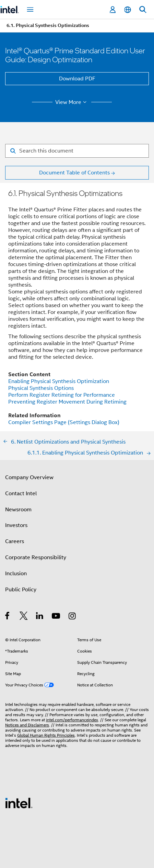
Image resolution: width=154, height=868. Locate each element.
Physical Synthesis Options (41, 388)
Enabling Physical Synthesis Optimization (59, 381)
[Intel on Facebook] (8, 617)
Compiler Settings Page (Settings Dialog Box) (64, 422)
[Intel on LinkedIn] (40, 617)
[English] (128, 10)
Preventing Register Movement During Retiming (67, 402)
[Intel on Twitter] (24, 617)
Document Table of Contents (74, 173)
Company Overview (29, 477)
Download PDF (77, 79)
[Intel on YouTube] (56, 617)
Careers (15, 541)
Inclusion (16, 574)
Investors (16, 525)
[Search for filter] (77, 151)
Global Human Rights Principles (46, 735)
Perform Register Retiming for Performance (62, 395)
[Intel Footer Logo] (19, 803)
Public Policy (21, 590)
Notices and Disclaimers (27, 725)
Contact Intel (21, 494)
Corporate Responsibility (36, 557)
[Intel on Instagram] (73, 617)
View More (72, 102)
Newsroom (18, 510)
